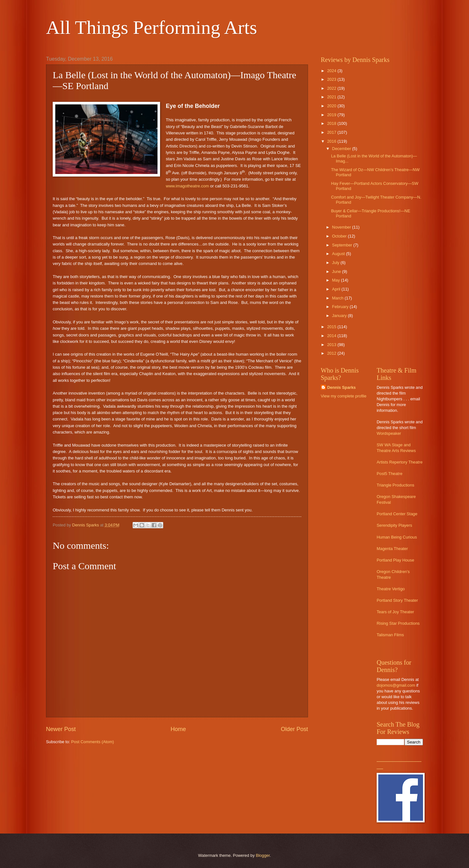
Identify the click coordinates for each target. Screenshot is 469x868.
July (336, 263)
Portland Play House (395, 560)
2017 (332, 132)
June (337, 272)
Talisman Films (390, 635)
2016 (332, 141)
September (343, 245)
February (341, 307)
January (340, 316)
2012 (332, 353)
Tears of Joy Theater (395, 612)
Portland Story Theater (397, 600)
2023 (332, 79)
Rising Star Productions (398, 623)
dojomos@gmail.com (396, 685)
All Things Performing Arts (152, 27)
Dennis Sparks (341, 387)
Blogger (263, 855)
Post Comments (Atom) (93, 742)
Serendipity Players (394, 525)
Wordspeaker (389, 433)
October (340, 236)
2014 (332, 336)
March (338, 298)
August (339, 254)
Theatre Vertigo (391, 589)
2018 (332, 123)
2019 (332, 115)
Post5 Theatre (390, 474)
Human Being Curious (397, 537)
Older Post (294, 729)
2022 (332, 88)
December (342, 149)
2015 (332, 327)
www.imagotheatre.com (187, 186)
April (337, 289)
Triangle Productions (396, 485)
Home (178, 729)
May (336, 280)
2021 (332, 97)
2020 (332, 106)
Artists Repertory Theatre (400, 462)
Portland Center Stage (397, 514)
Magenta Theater (392, 549)
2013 (332, 345)
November (342, 227)
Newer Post (61, 729)
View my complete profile (344, 396)
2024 (332, 71)
